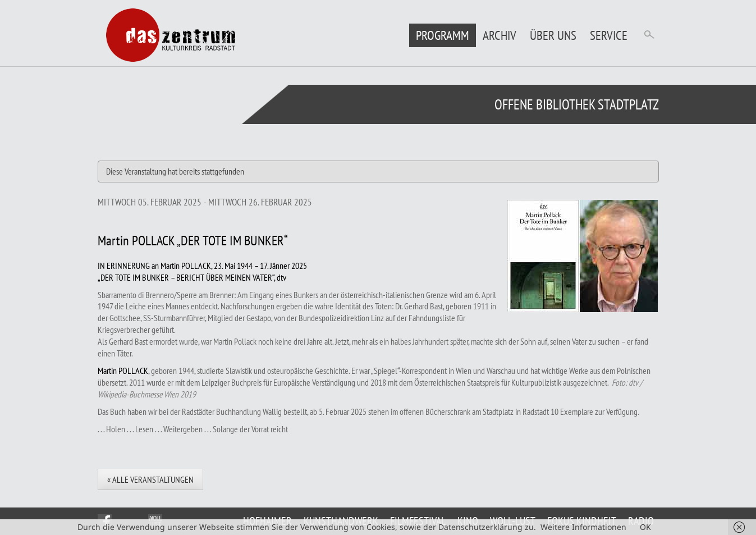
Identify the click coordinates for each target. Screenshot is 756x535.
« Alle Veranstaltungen (150, 479)
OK (645, 527)
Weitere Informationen (583, 527)
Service (609, 35)
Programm (443, 35)
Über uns (553, 35)
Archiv (500, 35)
